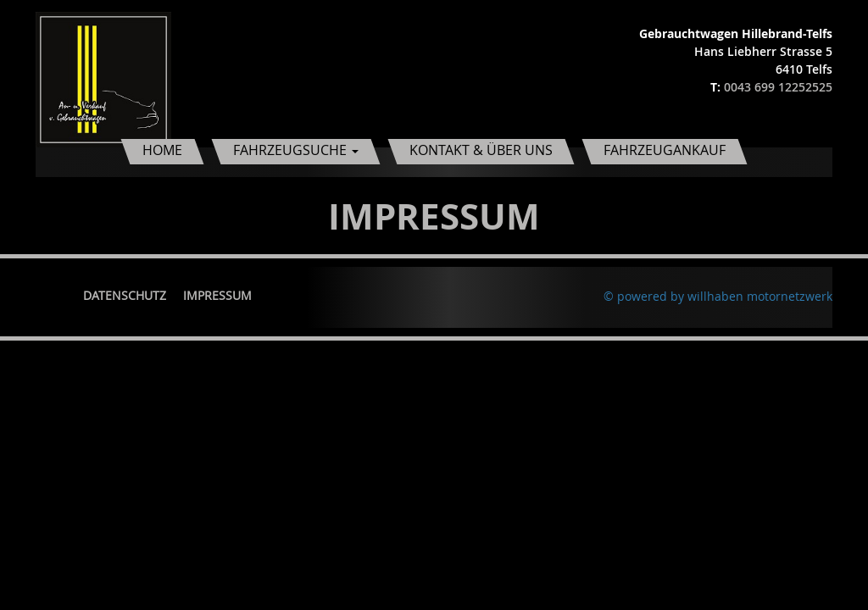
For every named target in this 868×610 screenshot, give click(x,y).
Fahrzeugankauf (665, 150)
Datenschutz (125, 295)
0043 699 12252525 (778, 87)
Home (162, 150)
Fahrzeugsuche (296, 150)
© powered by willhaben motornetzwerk (718, 296)
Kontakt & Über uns (481, 150)
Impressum (217, 295)
